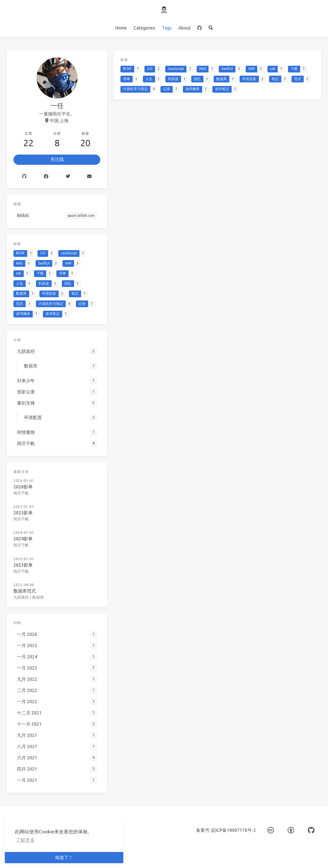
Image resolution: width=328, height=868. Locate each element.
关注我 (57, 159)
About (184, 28)
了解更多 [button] (25, 840)
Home (121, 28)
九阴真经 (21, 597)
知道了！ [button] (64, 857)
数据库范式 (25, 591)
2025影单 (23, 513)
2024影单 (23, 539)
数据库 (38, 597)
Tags (167, 28)
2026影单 (23, 487)
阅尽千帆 (21, 493)
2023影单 (23, 565)
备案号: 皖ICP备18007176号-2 (226, 830)
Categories (144, 28)
